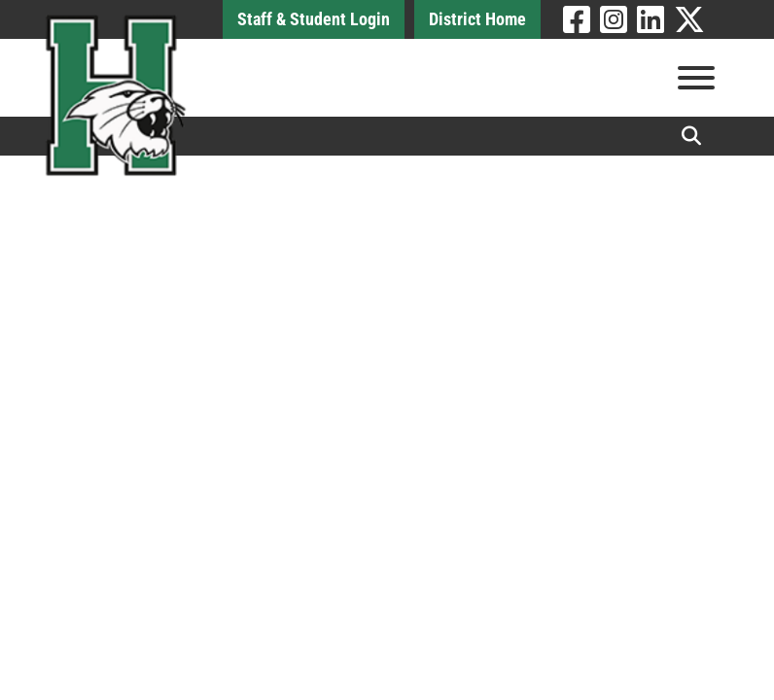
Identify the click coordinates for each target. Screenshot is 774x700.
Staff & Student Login (314, 19)
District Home (477, 19)
